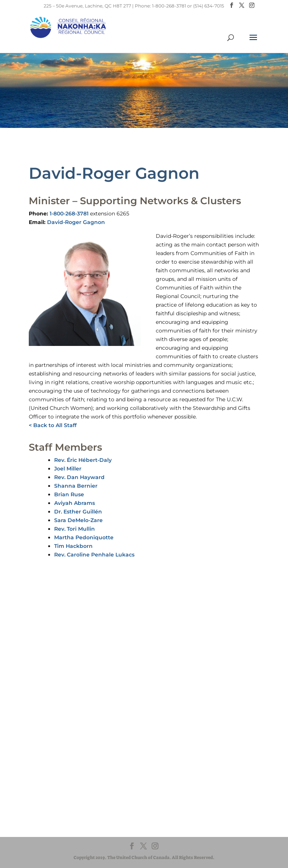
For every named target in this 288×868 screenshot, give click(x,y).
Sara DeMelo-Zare (78, 520)
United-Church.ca (46, 772)
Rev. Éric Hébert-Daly (83, 460)
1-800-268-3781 (69, 214)
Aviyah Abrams (75, 503)
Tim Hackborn (73, 546)
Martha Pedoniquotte (84, 537)
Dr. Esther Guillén (78, 512)
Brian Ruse (69, 494)
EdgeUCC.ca (40, 793)
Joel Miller (68, 469)
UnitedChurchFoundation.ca (58, 786)
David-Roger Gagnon (76, 222)
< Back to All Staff (53, 425)
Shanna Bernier (76, 486)
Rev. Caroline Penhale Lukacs (94, 555)
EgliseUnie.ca (41, 779)
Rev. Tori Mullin (75, 529)
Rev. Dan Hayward (79, 477)
